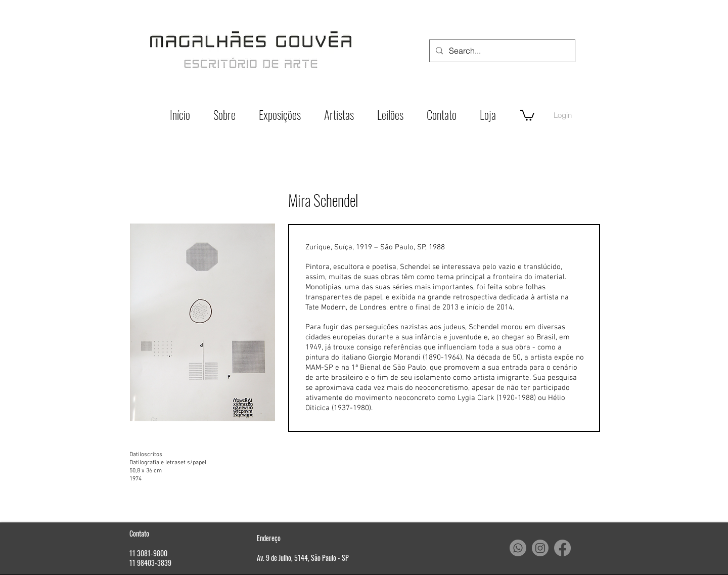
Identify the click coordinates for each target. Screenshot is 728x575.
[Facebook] (562, 548)
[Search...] (501, 51)
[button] (527, 115)
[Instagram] (540, 548)
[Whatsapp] (518, 548)
